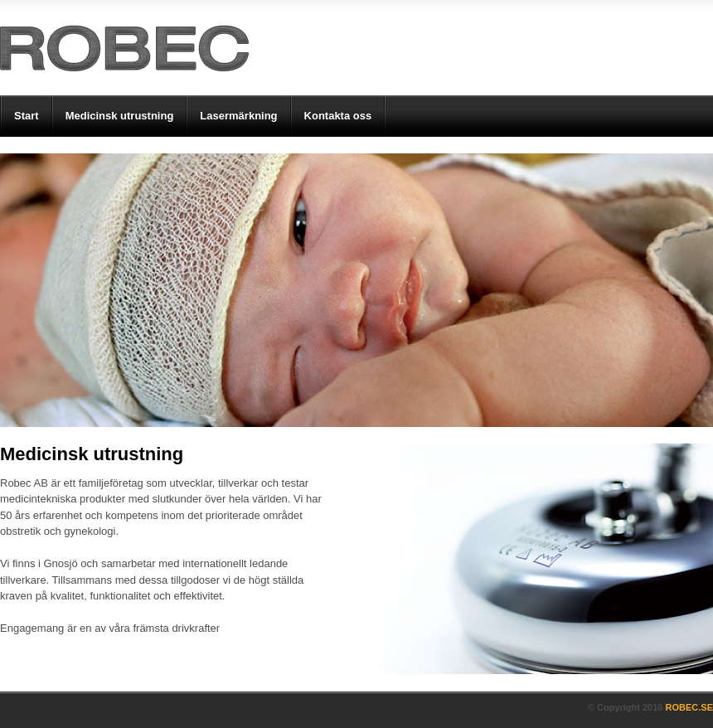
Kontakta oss (338, 116)
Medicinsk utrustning (120, 116)
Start (27, 116)
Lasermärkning (238, 116)
